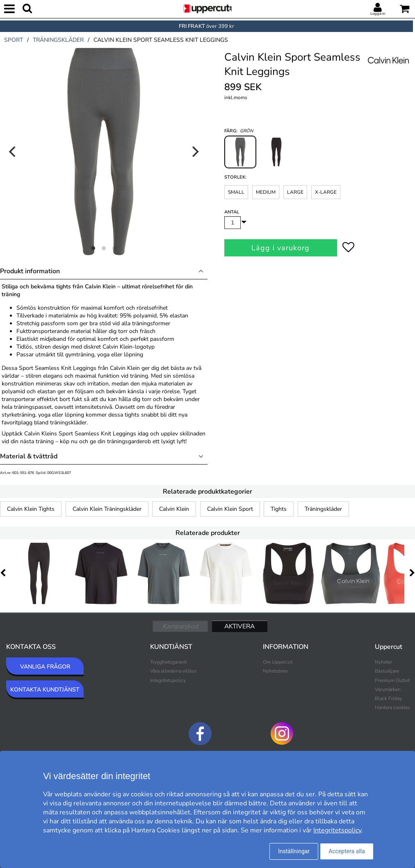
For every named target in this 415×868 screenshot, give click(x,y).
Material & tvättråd (29, 456)
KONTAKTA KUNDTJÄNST (45, 690)
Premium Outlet (392, 680)
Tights (279, 509)
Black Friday (388, 698)
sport (14, 40)
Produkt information (30, 271)
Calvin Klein (174, 509)
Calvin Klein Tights (31, 509)
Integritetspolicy (168, 680)
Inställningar (294, 851)
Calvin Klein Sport (230, 509)
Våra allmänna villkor (173, 671)
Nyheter (383, 662)
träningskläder (58, 40)
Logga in (378, 14)
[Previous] (13, 152)
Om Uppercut (278, 662)
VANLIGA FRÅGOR (45, 667)
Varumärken (388, 689)
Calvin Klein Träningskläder (107, 509)
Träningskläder (323, 509)
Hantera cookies (392, 707)
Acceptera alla (347, 851)
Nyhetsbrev (275, 671)
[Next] (194, 152)
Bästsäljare (387, 671)
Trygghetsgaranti (169, 662)
